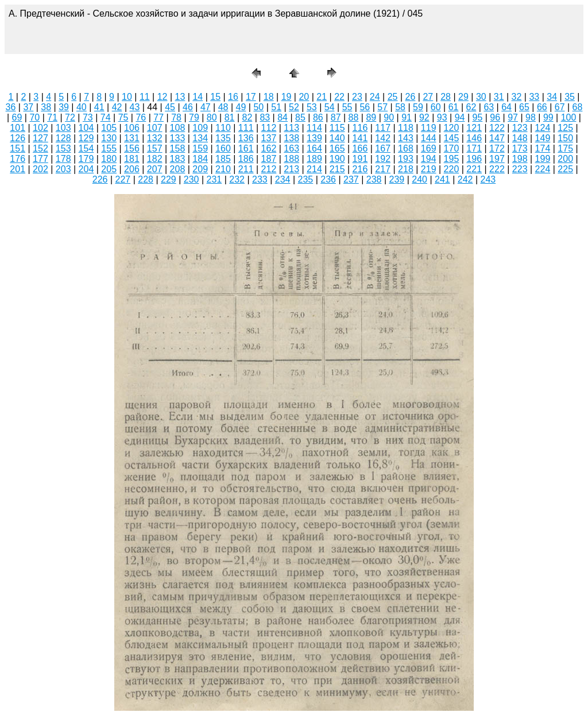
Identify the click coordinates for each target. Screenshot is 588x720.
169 (429, 148)
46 (188, 107)
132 (155, 138)
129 (86, 138)
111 (246, 128)
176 (18, 159)
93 (442, 117)
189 (314, 159)
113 (291, 128)
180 (109, 159)
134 (200, 138)
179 (86, 159)
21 (322, 97)
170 (452, 148)
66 (542, 107)
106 (132, 128)
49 (241, 107)
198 (520, 159)
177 (40, 159)
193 (406, 159)
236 (328, 179)
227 (123, 179)
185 (223, 159)
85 (300, 117)
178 (63, 159)
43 (135, 107)
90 (389, 117)
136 (246, 138)
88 (354, 117)
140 (337, 138)
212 (269, 169)
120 (452, 128)
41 (99, 107)
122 (497, 128)
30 (481, 97)
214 (314, 169)
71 (52, 117)
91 (407, 117)
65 (524, 107)
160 (223, 148)
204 (86, 169)
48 (223, 107)
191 (360, 159)
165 (337, 148)
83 (265, 117)
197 (497, 159)
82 (247, 117)
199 (543, 159)
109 (200, 128)
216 (360, 169)
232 (237, 179)
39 (64, 107)
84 (283, 117)
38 (46, 107)
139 (314, 138)
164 (314, 148)
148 (520, 138)
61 (454, 107)
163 (291, 148)
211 (246, 169)
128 (63, 138)
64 (506, 107)
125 (565, 128)
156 (132, 148)
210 (223, 169)
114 (314, 128)
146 (474, 138)
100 (569, 117)
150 (565, 138)
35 (570, 97)
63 (489, 107)
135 (223, 138)
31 (499, 97)
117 (383, 128)
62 (471, 107)
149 (543, 138)
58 (400, 107)
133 (178, 138)
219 (429, 169)
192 (383, 159)
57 (382, 107)
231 (214, 179)
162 (269, 148)
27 (428, 97)
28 (446, 97)
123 (520, 128)
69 (17, 117)
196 (474, 159)
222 (497, 169)
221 (474, 169)
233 (260, 179)
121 (474, 128)
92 (424, 117)
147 (497, 138)
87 (336, 117)
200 (565, 159)
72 (70, 117)
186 (246, 159)
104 (86, 128)
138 (291, 138)
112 (269, 128)
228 (146, 179)
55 (347, 107)
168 (406, 148)
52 (294, 107)
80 (212, 117)
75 (123, 117)
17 (251, 97)
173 (520, 148)
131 (132, 138)
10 (127, 97)
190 (337, 159)
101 (18, 128)
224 (543, 169)
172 (497, 148)
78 (176, 117)
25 (393, 97)
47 (206, 107)
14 (198, 97)
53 (312, 107)
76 (141, 117)
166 (360, 148)
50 (258, 107)
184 (200, 159)
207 (155, 169)
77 (158, 117)
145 (452, 138)
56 (365, 107)
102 (40, 128)
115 (337, 128)
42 (117, 107)
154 (86, 148)
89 (371, 117)
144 (429, 138)
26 (411, 97)
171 (474, 148)
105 (109, 128)
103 (63, 128)
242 (465, 179)
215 (337, 169)
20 (304, 97)
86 (318, 117)
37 (28, 107)
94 (460, 117)
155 (109, 148)
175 (565, 148)
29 (463, 97)
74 (106, 117)
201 (18, 169)
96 (495, 117)
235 (306, 179)
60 (436, 107)
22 (339, 97)
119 (429, 128)
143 (406, 138)
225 (565, 169)
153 (63, 148)
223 (520, 169)
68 (578, 107)
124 (543, 128)
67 (560, 107)
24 (375, 97)
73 (88, 117)
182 (155, 159)
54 (330, 107)
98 (531, 117)
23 (357, 97)
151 (18, 148)
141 (360, 138)
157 (155, 148)
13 (180, 97)
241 (442, 179)
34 (552, 97)
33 (534, 97)
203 (63, 169)
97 (513, 117)
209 (200, 169)
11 (145, 97)
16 (233, 97)
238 (374, 179)
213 (291, 169)
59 (418, 107)
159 (200, 148)
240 (419, 179)
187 (269, 159)
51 (276, 107)
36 (11, 107)
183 (178, 159)
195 (452, 159)
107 (155, 128)
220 (452, 169)
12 (163, 97)
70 (34, 117)
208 (178, 169)
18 (269, 97)
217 (383, 169)
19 (287, 97)
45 (170, 107)
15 (215, 97)
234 (283, 179)
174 (543, 148)
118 (406, 128)
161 (246, 148)
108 (178, 128)
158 (178, 148)
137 (269, 138)
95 (478, 117)
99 (548, 117)
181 (132, 159)
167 (383, 148)
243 (488, 179)
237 (351, 179)
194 (429, 159)
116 (360, 128)
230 (192, 179)
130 (109, 138)
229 (169, 179)
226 (100, 179)
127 (40, 138)
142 (383, 138)
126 (18, 138)
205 (109, 169)
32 (517, 97)
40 (82, 107)
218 (406, 169)
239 (397, 179)
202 (40, 169)
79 (194, 117)
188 (291, 159)
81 (230, 117)
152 (40, 148)
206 (132, 169)
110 (223, 128)
